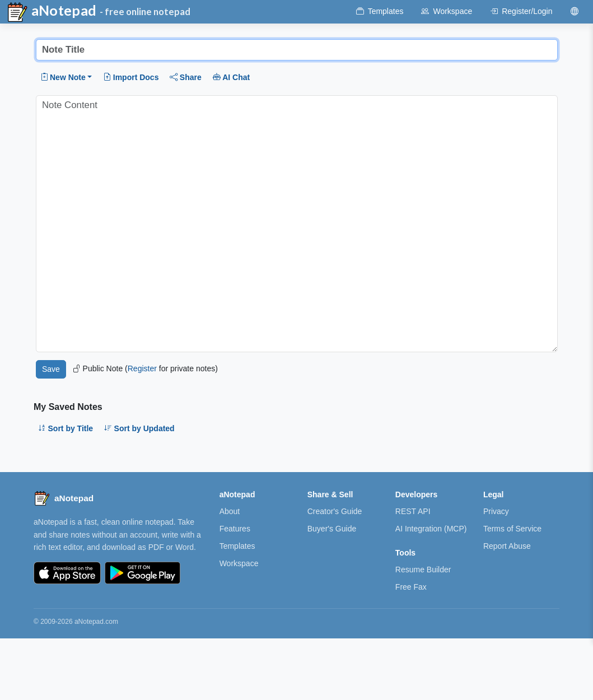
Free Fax (411, 587)
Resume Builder (423, 570)
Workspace (239, 563)
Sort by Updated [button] (139, 428)
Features (235, 529)
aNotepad (52, 12)
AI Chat (232, 77)
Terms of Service (512, 529)
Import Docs (131, 77)
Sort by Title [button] (66, 428)
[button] (66, 77)
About (230, 511)
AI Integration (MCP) (431, 529)
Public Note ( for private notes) (145, 368)
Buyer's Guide (332, 529)
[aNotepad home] (64, 498)
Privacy (496, 511)
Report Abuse (507, 546)
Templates (237, 546)
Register (142, 368)
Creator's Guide (335, 511)
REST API (413, 511)
